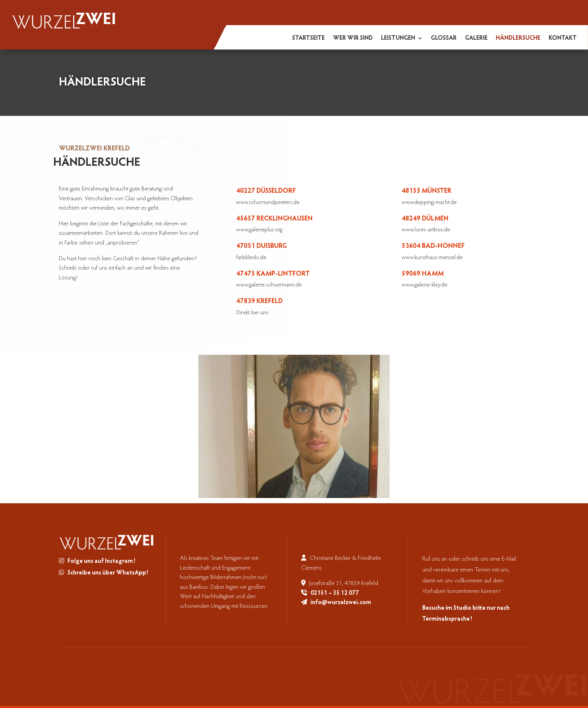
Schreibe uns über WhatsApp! (108, 573)
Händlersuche (518, 38)
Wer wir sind (353, 38)
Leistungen (398, 38)
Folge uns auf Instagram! (101, 561)
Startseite (308, 38)
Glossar (444, 38)
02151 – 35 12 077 (335, 593)
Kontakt (563, 38)
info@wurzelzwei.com (341, 603)
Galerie (476, 38)
